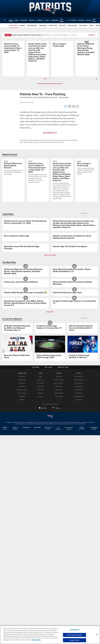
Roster (41, 587)
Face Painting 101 (50, 132)
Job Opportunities (78, 606)
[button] (45, 79)
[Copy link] (77, 106)
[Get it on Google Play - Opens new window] (56, 619)
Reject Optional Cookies (74, 635)
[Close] (97, 635)
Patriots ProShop (78, 587)
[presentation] (97, 79)
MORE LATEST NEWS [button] (50, 345)
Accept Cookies (74, 640)
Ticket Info (59, 587)
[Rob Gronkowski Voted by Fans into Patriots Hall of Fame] (83, 530)
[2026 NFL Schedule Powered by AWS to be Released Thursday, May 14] (17, 530)
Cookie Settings (75, 630)
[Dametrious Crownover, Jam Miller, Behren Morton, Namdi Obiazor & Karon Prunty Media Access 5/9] (26, 484)
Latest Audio (22, 593)
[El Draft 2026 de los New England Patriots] (13, 174)
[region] (50, 635)
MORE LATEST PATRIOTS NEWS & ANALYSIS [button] (50, 84)
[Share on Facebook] (66, 107)
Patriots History (22, 602)
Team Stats (41, 596)
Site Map (22, 609)
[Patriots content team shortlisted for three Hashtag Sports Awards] (74, 288)
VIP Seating (59, 596)
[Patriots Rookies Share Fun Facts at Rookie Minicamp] (74, 412)
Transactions (41, 599)
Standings (41, 606)
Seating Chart (59, 599)
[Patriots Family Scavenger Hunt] (74, 447)
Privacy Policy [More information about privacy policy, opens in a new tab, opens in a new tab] (36, 640)
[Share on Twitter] (70, 107)
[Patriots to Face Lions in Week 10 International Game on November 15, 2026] (13, 54)
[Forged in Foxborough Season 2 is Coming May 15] (74, 483)
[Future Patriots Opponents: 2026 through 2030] (50, 558)
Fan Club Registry (78, 590)
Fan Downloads (78, 596)
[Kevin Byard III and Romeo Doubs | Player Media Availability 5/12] (74, 373)
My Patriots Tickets (59, 590)
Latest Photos (22, 596)
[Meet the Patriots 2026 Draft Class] (17, 558)
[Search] (69, 20)
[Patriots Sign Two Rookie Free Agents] (74, 324)
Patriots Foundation (22, 599)
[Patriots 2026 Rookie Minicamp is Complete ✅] (26, 447)
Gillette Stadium (59, 602)
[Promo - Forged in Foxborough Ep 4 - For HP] (83, 558)
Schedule (41, 602)
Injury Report (41, 593)
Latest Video (22, 590)
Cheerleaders (22, 606)
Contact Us (78, 609)
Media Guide (78, 602)
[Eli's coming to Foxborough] (62, 51)
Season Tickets (59, 593)
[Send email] (74, 107)
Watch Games (59, 606)
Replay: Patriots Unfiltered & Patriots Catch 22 (27, 35)
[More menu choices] (66, 20)
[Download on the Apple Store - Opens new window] (43, 618)
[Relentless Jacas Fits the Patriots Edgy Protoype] (26, 325)
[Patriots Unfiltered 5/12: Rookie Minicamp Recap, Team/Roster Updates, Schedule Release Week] (87, 55)
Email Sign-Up (78, 593)
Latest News (22, 587)
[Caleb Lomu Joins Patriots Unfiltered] (26, 411)
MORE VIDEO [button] (50, 505)
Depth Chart (41, 590)
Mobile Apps (78, 599)
